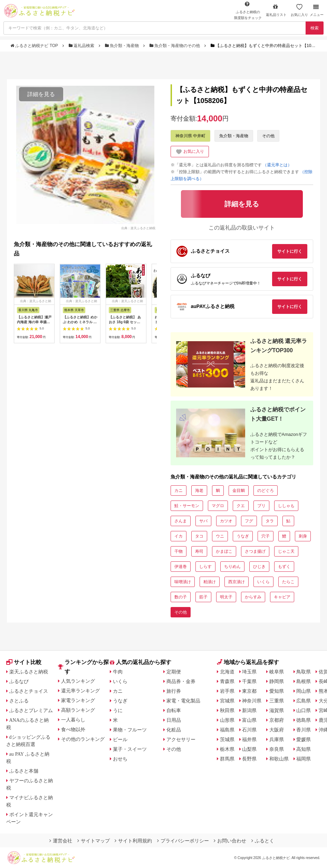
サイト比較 (24, 662)
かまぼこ (224, 551)
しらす (205, 567)
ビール (120, 739)
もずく (284, 567)
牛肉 (118, 672)
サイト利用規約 (133, 841)
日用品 (174, 720)
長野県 (249, 759)
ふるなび (19, 681)
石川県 (249, 730)
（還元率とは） (277, 165)
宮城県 (227, 701)
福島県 (227, 730)
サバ (203, 521)
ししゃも (286, 506)
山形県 (227, 720)
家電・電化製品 (183, 701)
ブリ (261, 506)
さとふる (19, 701)
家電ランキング (78, 700)
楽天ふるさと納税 (29, 672)
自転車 (174, 710)
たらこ (288, 582)
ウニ (220, 536)
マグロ (218, 506)
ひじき (259, 567)
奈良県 (277, 749)
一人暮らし (73, 720)
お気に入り (299, 10)
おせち (120, 759)
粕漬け (210, 582)
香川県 (304, 730)
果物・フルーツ (130, 730)
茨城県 (227, 739)
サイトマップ (94, 841)
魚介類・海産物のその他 (175, 46)
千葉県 (249, 681)
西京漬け (237, 582)
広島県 (304, 701)
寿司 (199, 551)
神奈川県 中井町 (190, 136)
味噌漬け (183, 582)
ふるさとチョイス (29, 691)
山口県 (304, 710)
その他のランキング (83, 739)
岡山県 (304, 691)
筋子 (203, 597)
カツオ (226, 521)
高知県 (304, 749)
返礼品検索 (82, 46)
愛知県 (277, 691)
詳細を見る (41, 94)
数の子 (181, 597)
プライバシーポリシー (183, 841)
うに (118, 710)
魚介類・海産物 (123, 46)
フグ (249, 521)
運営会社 (61, 841)
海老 (199, 491)
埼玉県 (249, 672)
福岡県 (304, 759)
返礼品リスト (276, 10)
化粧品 (174, 730)
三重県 (277, 701)
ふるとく (263, 841)
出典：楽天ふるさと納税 (138, 228)
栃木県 (227, 749)
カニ (179, 491)
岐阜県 (277, 672)
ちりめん (232, 567)
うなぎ (243, 536)
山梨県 (249, 749)
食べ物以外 (73, 729)
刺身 (303, 536)
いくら (263, 582)
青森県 (227, 681)
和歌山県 (279, 759)
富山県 (249, 720)
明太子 (226, 597)
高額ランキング (78, 710)
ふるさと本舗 (24, 771)
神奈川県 (252, 701)
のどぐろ (266, 491)
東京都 (249, 691)
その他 (268, 136)
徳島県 (304, 720)
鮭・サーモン (187, 506)
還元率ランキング (80, 691)
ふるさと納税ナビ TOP (35, 46)
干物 (179, 551)
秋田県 (227, 710)
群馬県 (227, 759)
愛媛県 (304, 739)
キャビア (282, 597)
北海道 (227, 672)
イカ (179, 536)
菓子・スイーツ (130, 749)
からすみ (253, 597)
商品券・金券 (181, 681)
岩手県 (227, 691)
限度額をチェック (248, 10)
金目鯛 (239, 491)
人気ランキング (78, 681)
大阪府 (277, 730)
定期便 (174, 672)
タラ (270, 521)
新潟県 (249, 710)
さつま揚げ (255, 551)
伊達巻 (181, 567)
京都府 (277, 720)
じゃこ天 (286, 551)
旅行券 (174, 691)
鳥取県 (304, 672)
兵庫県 (277, 739)
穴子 (266, 536)
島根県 (304, 681)
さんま (181, 521)
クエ (241, 506)
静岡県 (277, 681)
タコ (199, 536)
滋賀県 (277, 710)
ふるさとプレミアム (31, 710)
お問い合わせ (230, 841)
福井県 (249, 739)
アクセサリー (181, 739)
